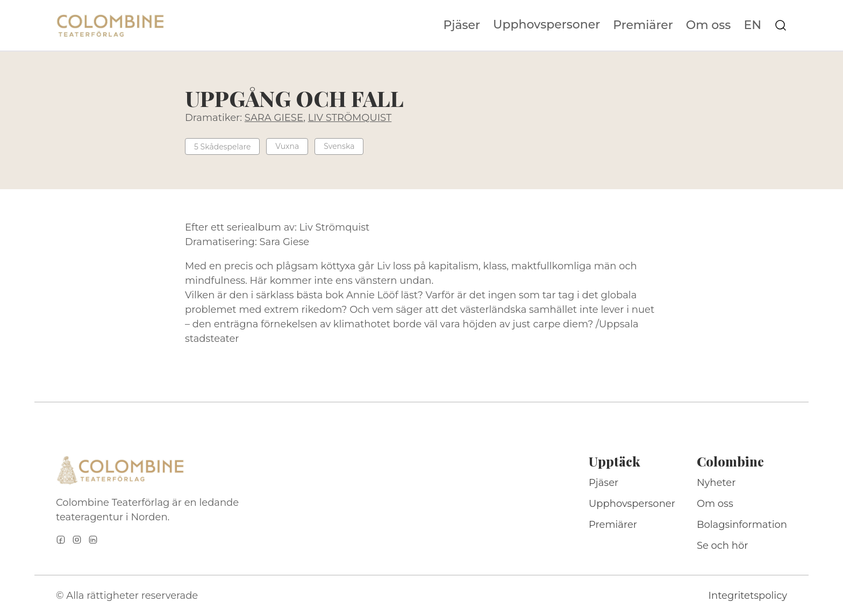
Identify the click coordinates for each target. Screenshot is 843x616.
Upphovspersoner (546, 24)
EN (752, 25)
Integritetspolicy (748, 596)
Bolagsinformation (742, 525)
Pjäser (462, 25)
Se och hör (723, 546)
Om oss (709, 25)
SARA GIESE (274, 118)
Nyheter (716, 483)
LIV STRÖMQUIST (350, 118)
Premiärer (643, 25)
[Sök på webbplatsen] (781, 25)
